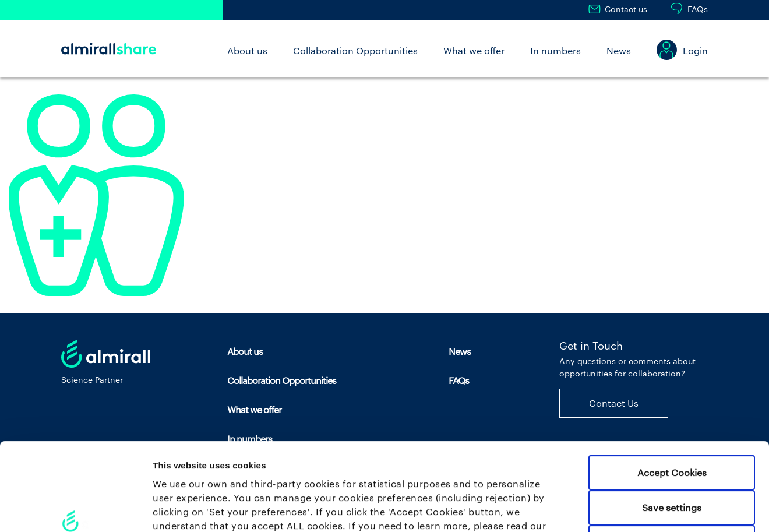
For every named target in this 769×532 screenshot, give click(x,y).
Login (695, 50)
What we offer (474, 50)
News (619, 50)
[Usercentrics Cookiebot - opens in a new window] (75, 509)
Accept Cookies (672, 385)
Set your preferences (611, 509)
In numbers (555, 50)
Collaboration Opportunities (355, 50)
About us (247, 50)
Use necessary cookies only (672, 455)
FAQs (698, 9)
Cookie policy (185, 452)
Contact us (626, 9)
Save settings (672, 420)
